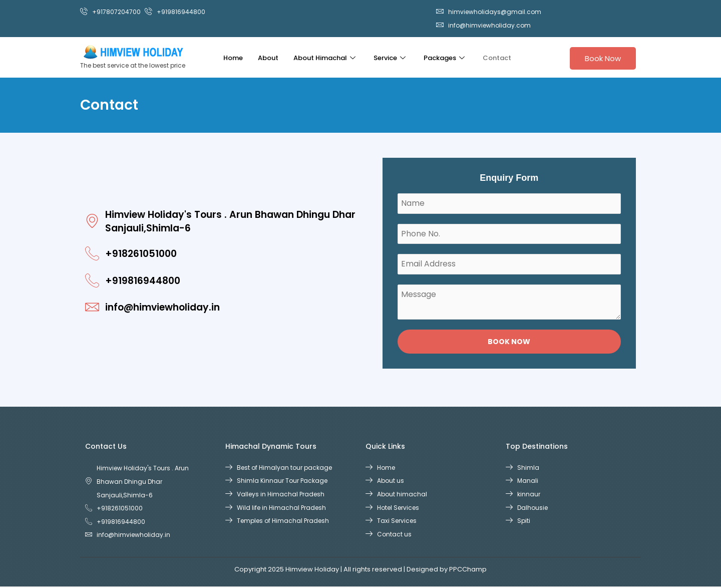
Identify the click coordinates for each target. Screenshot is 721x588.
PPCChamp (468, 571)
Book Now (603, 58)
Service (390, 58)
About (268, 58)
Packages (444, 58)
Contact (497, 58)
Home (233, 58)
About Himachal (324, 58)
